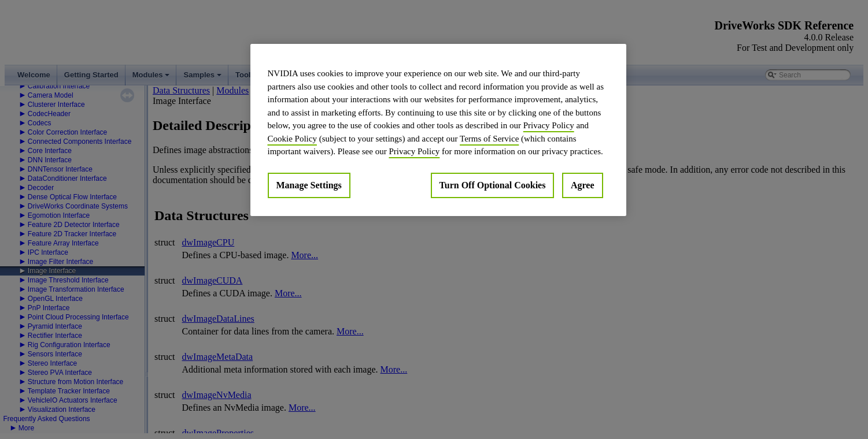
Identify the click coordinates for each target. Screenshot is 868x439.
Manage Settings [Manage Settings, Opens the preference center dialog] (309, 185)
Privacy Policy (549, 125)
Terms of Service (489, 139)
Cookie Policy (292, 139)
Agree (583, 185)
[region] (438, 130)
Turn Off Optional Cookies (493, 185)
